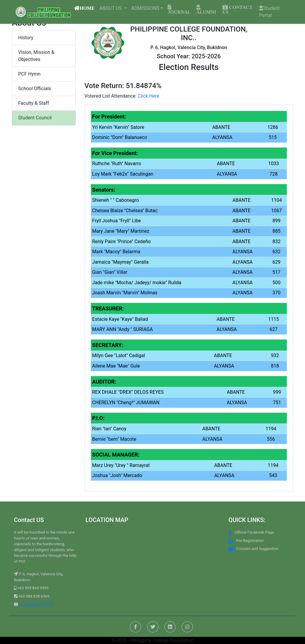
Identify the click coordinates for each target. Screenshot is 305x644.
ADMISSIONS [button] (146, 8)
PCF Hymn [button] (29, 74)
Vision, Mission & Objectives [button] (36, 56)
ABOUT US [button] (111, 8)
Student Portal (269, 12)
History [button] (26, 38)
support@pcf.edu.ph (36, 604)
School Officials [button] (35, 89)
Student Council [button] (35, 118)
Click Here (148, 96)
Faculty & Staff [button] (34, 103)
